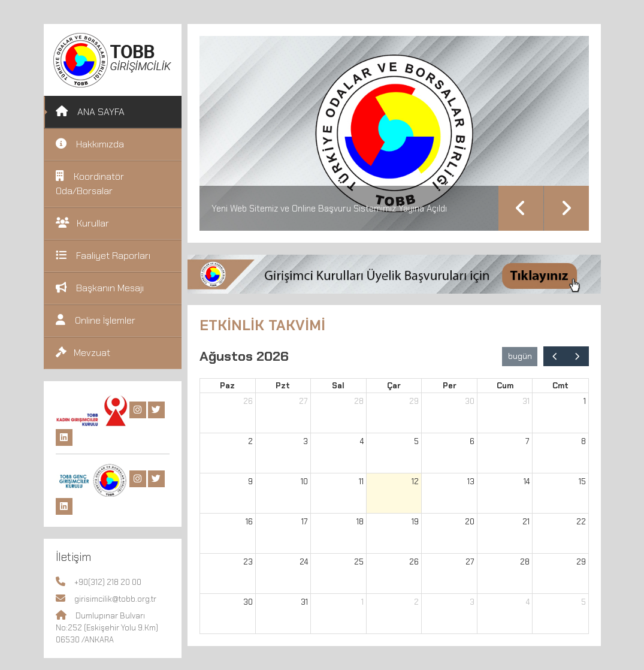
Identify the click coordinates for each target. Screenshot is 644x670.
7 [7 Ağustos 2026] (527, 441)
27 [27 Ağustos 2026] (470, 562)
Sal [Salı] (338, 386)
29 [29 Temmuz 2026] (414, 401)
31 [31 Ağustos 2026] (304, 602)
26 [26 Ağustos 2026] (414, 562)
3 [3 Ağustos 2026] (306, 441)
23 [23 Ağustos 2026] (248, 562)
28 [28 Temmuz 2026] (359, 401)
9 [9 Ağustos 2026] (250, 482)
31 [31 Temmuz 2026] (526, 401)
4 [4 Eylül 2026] (528, 602)
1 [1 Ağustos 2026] (585, 401)
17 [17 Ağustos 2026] (305, 522)
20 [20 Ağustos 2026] (470, 522)
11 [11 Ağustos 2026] (361, 482)
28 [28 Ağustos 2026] (525, 562)
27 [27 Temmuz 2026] (303, 401)
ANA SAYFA (90, 112)
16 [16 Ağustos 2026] (249, 522)
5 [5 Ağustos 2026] (416, 441)
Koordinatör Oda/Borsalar (90, 184)
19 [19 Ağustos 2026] (415, 522)
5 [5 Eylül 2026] (583, 602)
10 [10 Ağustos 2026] (304, 482)
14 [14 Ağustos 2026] (527, 482)
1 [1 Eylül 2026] (362, 602)
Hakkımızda (90, 144)
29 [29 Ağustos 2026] (581, 562)
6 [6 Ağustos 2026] (472, 441)
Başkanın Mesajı (100, 288)
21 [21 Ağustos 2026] (526, 522)
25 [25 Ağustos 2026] (359, 562)
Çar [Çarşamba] (394, 386)
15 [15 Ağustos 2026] (582, 482)
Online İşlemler (96, 320)
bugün (520, 356)
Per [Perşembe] (450, 386)
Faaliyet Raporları (103, 256)
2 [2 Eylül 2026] (416, 602)
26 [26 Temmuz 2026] (248, 401)
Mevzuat (83, 353)
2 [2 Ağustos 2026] (250, 441)
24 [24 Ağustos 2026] (304, 562)
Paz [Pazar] (227, 386)
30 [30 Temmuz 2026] (470, 401)
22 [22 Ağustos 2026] (581, 522)
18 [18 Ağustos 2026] (360, 522)
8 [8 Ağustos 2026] (583, 441)
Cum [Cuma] (505, 386)
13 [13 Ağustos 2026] (471, 482)
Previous (521, 208)
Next (566, 208)
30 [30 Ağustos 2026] (248, 602)
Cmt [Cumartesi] (560, 386)
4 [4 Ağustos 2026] (362, 441)
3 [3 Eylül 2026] (472, 602)
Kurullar (82, 223)
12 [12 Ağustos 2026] (415, 482)
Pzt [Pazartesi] (283, 386)
